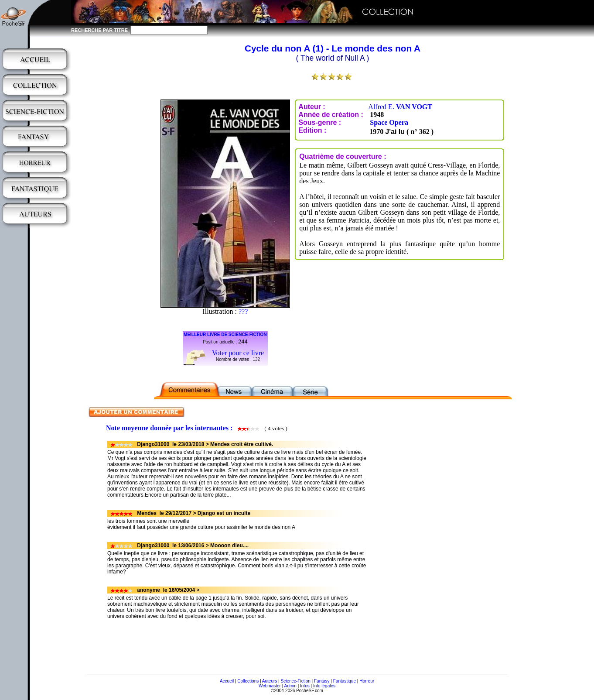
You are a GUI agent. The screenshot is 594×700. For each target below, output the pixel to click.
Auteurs (270, 681)
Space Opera (389, 122)
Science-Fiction (295, 681)
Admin (290, 686)
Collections (248, 681)
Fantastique (345, 681)
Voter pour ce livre (238, 353)
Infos (305, 686)
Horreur (367, 681)
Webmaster (270, 686)
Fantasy (322, 681)
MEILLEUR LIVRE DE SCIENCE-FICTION (225, 335)
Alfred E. (400, 107)
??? (243, 311)
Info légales (324, 686)
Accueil (227, 681)
